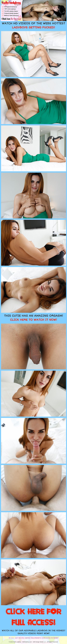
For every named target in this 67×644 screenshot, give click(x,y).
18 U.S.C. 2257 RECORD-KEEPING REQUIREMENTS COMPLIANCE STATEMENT (34, 638)
